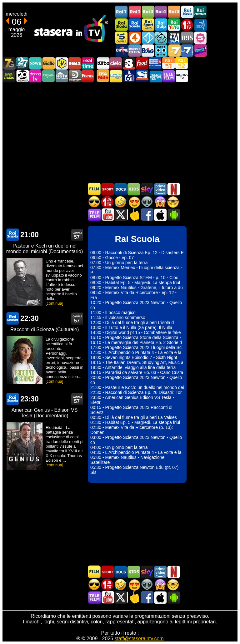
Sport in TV (107, 189)
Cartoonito (161, 50)
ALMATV (182, 76)
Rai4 (161, 12)
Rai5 (174, 12)
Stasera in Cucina (134, 215)
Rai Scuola (135, 25)
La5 (200, 38)
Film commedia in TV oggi (121, 202)
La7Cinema (187, 50)
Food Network (142, 63)
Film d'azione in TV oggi (94, 202)
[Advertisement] (120, 132)
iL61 (129, 76)
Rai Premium (200, 12)
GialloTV (48, 63)
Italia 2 (161, 38)
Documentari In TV (121, 189)
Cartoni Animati (134, 189)
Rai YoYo (174, 25)
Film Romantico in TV (134, 202)
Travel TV (48, 76)
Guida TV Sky (147, 189)
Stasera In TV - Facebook (147, 215)
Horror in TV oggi (160, 202)
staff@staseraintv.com (139, 639)
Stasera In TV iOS (160, 215)
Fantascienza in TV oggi (147, 202)
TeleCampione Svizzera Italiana (155, 63)
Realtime (88, 63)
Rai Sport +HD (148, 25)
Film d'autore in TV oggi (173, 202)
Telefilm (168, 76)
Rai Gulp (161, 25)
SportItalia (142, 76)
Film (94, 189)
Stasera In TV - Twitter (121, 215)
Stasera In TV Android (173, 215)
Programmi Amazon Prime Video (160, 189)
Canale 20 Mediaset (22, 76)
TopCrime (122, 50)
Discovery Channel (75, 76)
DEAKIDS (103, 76)
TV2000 (200, 25)
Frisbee (116, 76)
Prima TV (187, 25)
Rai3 (148, 12)
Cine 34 (174, 38)
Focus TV (88, 76)
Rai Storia (122, 25)
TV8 (129, 63)
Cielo (116, 63)
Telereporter (155, 76)
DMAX (75, 63)
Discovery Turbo (103, 63)
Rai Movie (187, 12)
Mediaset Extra (135, 50)
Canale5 (122, 38)
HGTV (62, 76)
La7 (174, 50)
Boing (148, 50)
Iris (187, 38)
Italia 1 (148, 38)
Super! (200, 50)
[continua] (54, 303)
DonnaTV (35, 76)
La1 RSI (168, 63)
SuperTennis (9, 76)
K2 (62, 63)
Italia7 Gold (9, 63)
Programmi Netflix (173, 189)
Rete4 (135, 38)
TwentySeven (22, 63)
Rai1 (122, 12)
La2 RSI (182, 63)
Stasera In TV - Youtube (107, 215)
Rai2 (135, 12)
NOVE (35, 63)
